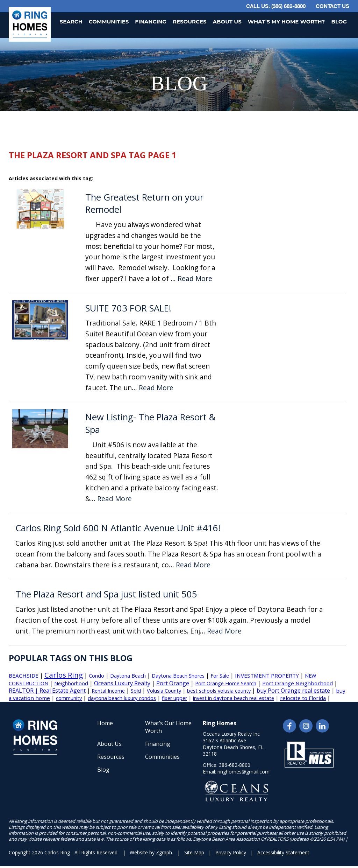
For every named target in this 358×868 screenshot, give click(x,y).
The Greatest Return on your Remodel (144, 204)
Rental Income (108, 691)
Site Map (194, 852)
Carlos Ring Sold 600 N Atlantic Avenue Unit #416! (118, 528)
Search (71, 22)
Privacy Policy (231, 852)
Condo (96, 676)
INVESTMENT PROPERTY (267, 675)
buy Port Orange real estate (293, 691)
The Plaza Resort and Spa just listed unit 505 (106, 594)
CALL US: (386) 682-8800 (276, 6)
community (69, 698)
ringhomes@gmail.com (244, 772)
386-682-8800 (235, 765)
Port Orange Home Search (226, 683)
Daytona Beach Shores (178, 676)
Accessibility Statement (283, 852)
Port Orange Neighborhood (298, 683)
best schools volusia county (219, 691)
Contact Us (332, 6)
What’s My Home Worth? (287, 22)
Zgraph (164, 852)
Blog (339, 22)
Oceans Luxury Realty (122, 683)
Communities (109, 22)
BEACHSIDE (24, 675)
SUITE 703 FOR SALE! (128, 308)
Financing (151, 22)
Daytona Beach (128, 676)
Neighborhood (71, 683)
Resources (190, 22)
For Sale (220, 676)
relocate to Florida (303, 698)
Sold (136, 691)
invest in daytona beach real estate (234, 698)
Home (105, 723)
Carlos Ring (64, 675)
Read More (195, 279)
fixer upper (174, 698)
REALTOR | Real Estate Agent (47, 691)
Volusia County (164, 691)
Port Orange (173, 683)
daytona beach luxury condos (122, 698)
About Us (227, 22)
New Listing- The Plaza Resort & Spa (150, 423)
